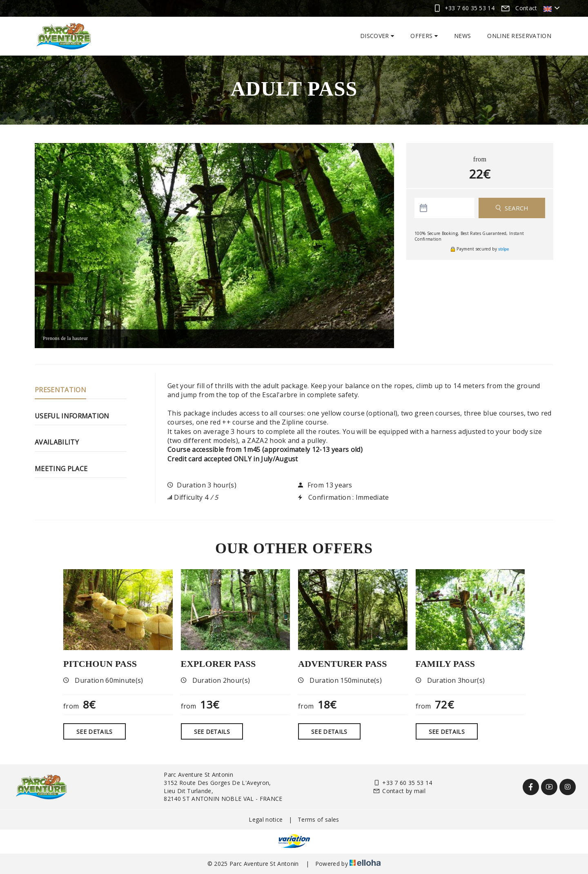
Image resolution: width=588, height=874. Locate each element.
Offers (424, 36)
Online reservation (519, 36)
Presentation (60, 390)
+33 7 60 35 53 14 (403, 783)
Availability (57, 442)
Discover (377, 36)
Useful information (72, 416)
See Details (95, 732)
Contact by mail (399, 791)
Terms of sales (318, 819)
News (462, 36)
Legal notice (266, 819)
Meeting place (61, 469)
